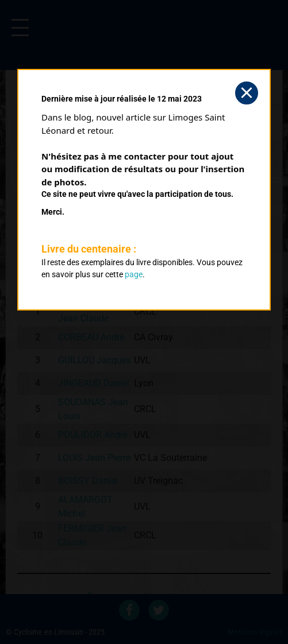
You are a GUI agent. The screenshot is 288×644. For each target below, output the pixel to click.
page (134, 274)
